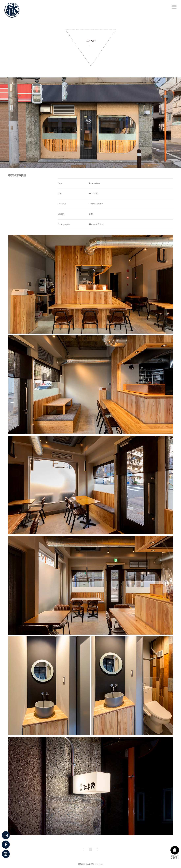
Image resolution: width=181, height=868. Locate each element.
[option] (90, 123)
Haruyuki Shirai (96, 224)
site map (99, 864)
